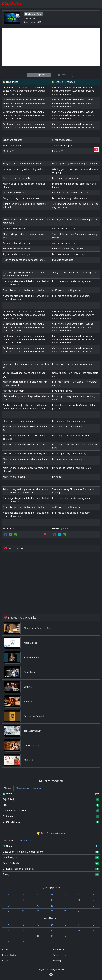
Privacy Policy (9, 955)
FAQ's (5, 961)
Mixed (62, 75)
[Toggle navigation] (97, 4)
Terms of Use (60, 955)
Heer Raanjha (10, 857)
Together (39, 75)
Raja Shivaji (8, 799)
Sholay (6, 874)
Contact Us (59, 949)
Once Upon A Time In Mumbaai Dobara (23, 852)
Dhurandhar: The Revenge (16, 811)
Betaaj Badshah (11, 863)
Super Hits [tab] (9, 840)
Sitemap (57, 961)
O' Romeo (8, 816)
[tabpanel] (51, 808)
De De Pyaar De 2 (12, 822)
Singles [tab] (37, 788)
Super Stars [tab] (25, 840)
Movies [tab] (8, 788)
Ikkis (5, 805)
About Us (7, 949)
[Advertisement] (51, 47)
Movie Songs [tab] (22, 788)
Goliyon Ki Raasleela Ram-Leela (19, 869)
